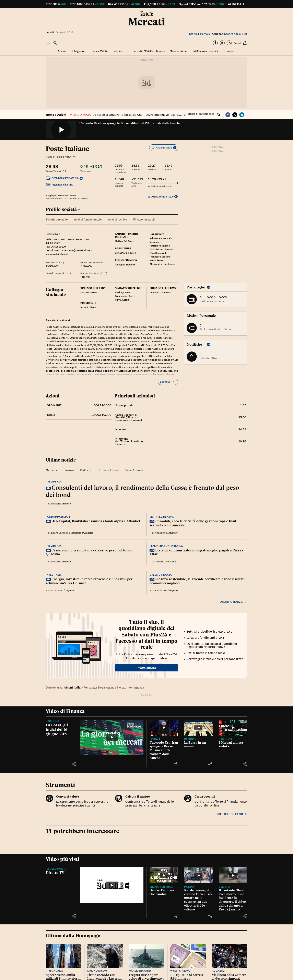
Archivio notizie (234, 602)
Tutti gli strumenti (232, 814)
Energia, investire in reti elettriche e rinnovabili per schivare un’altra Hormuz (89, 581)
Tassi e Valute (99, 51)
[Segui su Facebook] (215, 43)
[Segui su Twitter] (222, 43)
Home (50, 115)
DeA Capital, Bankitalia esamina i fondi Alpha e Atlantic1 (96, 521)
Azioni (62, 51)
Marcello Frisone (61, 504)
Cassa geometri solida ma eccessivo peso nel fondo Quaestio (89, 552)
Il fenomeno (54, 971)
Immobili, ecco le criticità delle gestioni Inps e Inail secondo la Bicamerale (193, 523)
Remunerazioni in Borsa (166, 546)
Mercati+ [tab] (52, 470)
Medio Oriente (97, 971)
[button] (48, 43)
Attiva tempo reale (161, 197)
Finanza (155, 739)
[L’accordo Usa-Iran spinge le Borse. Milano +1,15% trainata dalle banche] (164, 728)
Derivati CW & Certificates (149, 51)
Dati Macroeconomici (205, 51)
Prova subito (146, 668)
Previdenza (54, 482)
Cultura (224, 887)
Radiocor (52, 721)
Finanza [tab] (69, 470)
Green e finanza (161, 575)
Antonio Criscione (165, 562)
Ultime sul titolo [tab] (108, 470)
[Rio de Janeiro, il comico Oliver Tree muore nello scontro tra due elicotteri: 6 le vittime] (198, 875)
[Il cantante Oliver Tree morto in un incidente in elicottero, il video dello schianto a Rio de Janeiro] (233, 875)
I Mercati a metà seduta (231, 744)
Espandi (168, 382)
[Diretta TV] (112, 885)
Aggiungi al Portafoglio (62, 178)
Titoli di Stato (180, 971)
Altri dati (236, 4)
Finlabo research (144, 219)
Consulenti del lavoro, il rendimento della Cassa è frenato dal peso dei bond (142, 491)
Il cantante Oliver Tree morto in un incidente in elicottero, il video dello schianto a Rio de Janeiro (232, 900)
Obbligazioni (78, 51)
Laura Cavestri (60, 533)
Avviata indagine (140, 971)
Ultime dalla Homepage (73, 936)
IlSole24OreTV (56, 869)
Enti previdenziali (162, 517)
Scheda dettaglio (57, 219)
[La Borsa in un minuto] (198, 728)
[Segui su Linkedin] (229, 43)
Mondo (189, 887)
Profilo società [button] (63, 209)
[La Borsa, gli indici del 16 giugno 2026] (112, 737)
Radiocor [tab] (86, 470)
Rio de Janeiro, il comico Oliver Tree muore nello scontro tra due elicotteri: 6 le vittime (198, 900)
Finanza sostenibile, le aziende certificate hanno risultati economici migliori (197, 581)
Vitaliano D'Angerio (82, 533)
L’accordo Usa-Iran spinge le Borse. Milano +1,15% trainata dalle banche (130, 123)
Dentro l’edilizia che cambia (162, 892)
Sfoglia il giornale (200, 34)
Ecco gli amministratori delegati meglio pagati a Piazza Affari (196, 552)
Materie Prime (178, 51)
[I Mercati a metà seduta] (233, 728)
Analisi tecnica (118, 219)
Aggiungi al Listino (60, 185)
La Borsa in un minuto (195, 744)
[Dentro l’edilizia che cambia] (164, 875)
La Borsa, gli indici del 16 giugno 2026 (57, 729)
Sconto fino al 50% (230, 34)
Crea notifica (164, 148)
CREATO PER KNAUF (162, 887)
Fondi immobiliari (58, 517)
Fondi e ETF (120, 51)
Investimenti (55, 575)
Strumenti (229, 51)
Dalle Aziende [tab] (134, 470)
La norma (218, 971)
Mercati (147, 22)
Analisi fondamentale (88, 219)
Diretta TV (55, 873)
